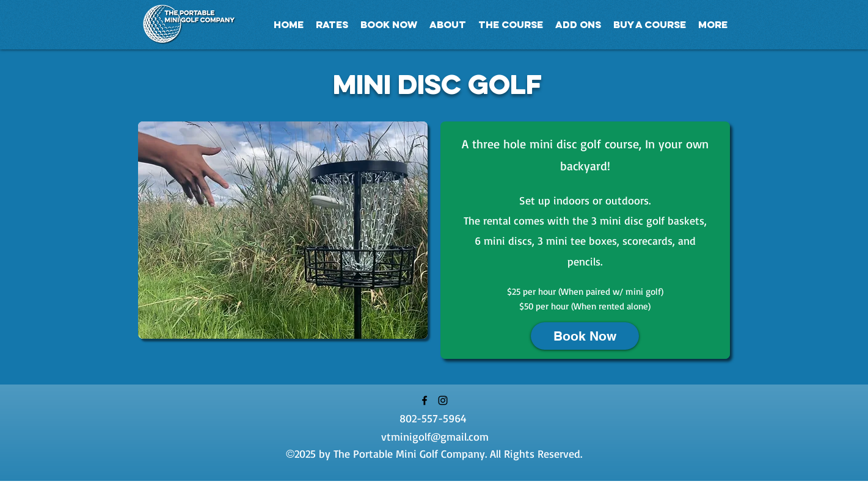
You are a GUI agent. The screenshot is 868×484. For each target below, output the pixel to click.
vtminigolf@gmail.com (435, 436)
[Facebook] (425, 400)
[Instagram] (443, 400)
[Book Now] (585, 336)
